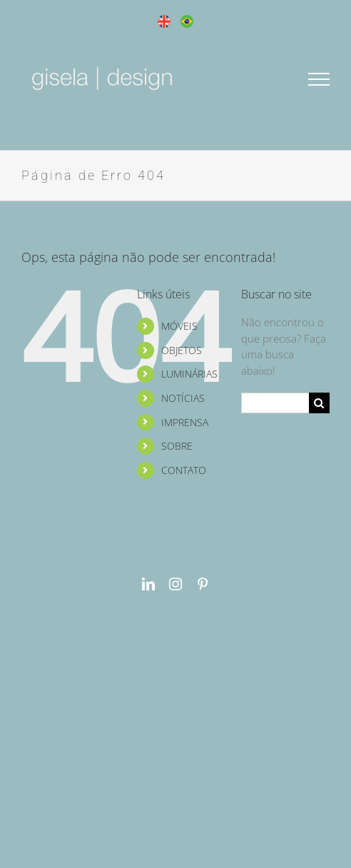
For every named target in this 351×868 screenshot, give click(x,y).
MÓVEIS (179, 326)
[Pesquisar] (319, 403)
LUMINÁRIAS (189, 374)
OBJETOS (182, 350)
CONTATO (184, 470)
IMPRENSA (185, 422)
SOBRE (177, 446)
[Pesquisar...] (275, 403)
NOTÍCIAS (183, 398)
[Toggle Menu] (319, 79)
